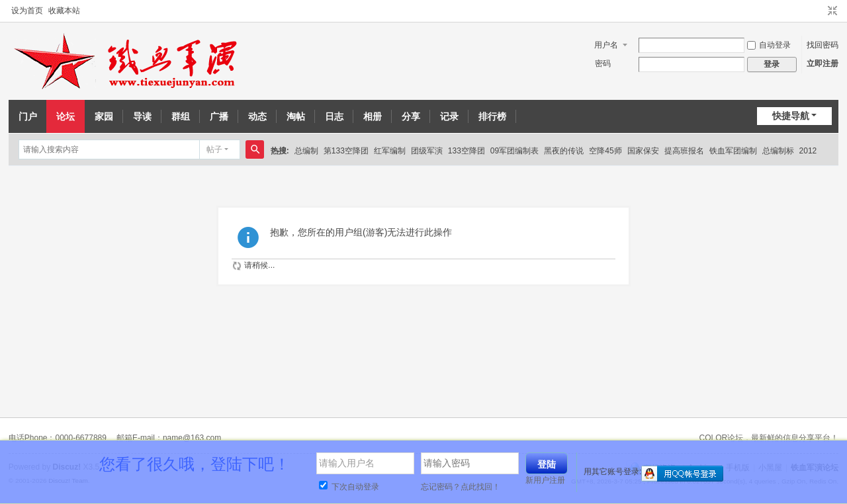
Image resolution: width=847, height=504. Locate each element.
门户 (28, 116)
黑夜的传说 (564, 151)
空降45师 (605, 151)
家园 (104, 116)
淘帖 (296, 116)
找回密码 (823, 45)
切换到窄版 (832, 11)
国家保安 (643, 151)
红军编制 (390, 151)
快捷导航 (791, 116)
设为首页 (27, 11)
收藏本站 (64, 11)
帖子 (214, 149)
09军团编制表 (514, 151)
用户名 (606, 45)
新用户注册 (545, 480)
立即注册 (823, 63)
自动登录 (769, 45)
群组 (181, 116)
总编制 (306, 151)
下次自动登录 (349, 487)
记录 (449, 116)
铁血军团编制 (733, 151)
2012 (808, 151)
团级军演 (427, 151)
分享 (411, 116)
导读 (142, 116)
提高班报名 (684, 151)
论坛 (66, 116)
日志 (334, 116)
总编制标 (778, 151)
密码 (603, 63)
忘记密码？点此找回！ (461, 487)
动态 (257, 116)
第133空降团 (346, 151)
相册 (373, 116)
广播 (219, 116)
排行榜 (492, 116)
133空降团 (467, 151)
